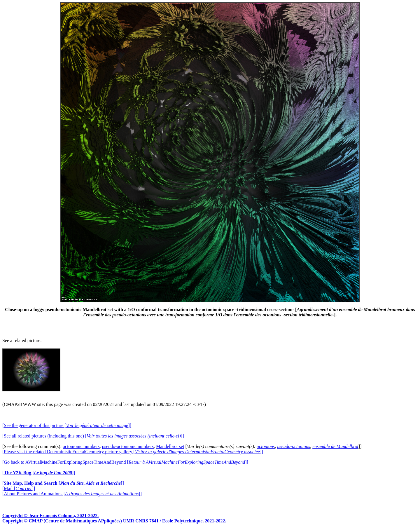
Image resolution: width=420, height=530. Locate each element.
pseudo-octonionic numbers (128, 446)
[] (39, 473)
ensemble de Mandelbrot (335, 446)
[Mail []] (19, 488)
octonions (266, 446)
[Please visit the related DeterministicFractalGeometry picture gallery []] (133, 452)
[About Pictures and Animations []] (72, 494)
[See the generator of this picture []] (67, 425)
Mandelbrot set (170, 446)
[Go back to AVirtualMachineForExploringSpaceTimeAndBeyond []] (125, 462)
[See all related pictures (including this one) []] (93, 436)
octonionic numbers (81, 446)
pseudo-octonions (294, 446)
